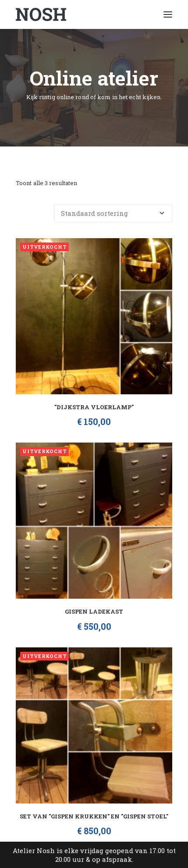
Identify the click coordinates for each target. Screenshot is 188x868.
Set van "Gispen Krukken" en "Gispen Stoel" (94, 816)
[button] (168, 14)
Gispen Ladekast (94, 611)
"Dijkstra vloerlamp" (94, 407)
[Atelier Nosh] (41, 14)
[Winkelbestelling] (113, 213)
